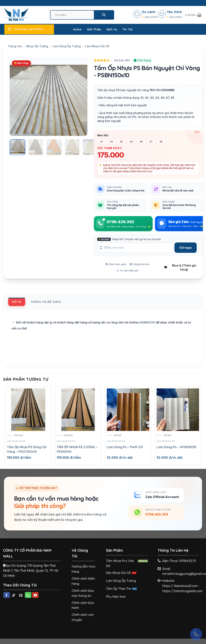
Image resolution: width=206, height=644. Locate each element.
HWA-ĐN (18, 435)
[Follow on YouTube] (35, 595)
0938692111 (147, 322)
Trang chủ (15, 46)
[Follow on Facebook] (7, 595)
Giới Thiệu (94, 29)
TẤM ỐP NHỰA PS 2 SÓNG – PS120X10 (77, 449)
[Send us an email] (21, 595)
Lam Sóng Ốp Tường (67, 46)
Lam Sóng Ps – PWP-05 (125, 447)
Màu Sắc (103, 135)
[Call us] (28, 595)
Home (77, 29)
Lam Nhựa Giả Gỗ (97, 46)
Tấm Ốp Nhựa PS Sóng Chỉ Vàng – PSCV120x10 (27, 449)
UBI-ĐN (117, 435)
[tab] (17, 302)
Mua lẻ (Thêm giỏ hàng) (180, 267)
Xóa (197, 132)
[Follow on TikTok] (14, 595)
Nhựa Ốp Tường (37, 46)
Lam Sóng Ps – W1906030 (177, 447)
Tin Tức (128, 29)
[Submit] (104, 15)
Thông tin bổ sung (46, 302)
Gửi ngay (186, 248)
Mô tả (17, 302)
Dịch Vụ (112, 29)
